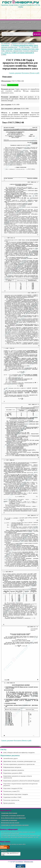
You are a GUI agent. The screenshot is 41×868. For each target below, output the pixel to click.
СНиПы (22, 22)
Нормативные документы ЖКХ (13, 773)
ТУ (35, 22)
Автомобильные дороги (10, 758)
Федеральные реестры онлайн (10, 823)
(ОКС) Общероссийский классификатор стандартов (19, 752)
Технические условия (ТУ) (11, 791)
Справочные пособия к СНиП (12, 797)
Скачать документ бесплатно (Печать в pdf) (24, 73)
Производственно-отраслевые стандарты (16, 794)
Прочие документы (9, 803)
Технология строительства (11, 800)
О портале (5, 22)
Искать (37, 34)
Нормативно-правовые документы (14, 770)
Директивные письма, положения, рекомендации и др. (20, 761)
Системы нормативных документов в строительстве (19, 764)
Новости (5, 27)
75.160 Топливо (24, 47)
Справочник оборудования (9, 813)
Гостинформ (5, 43)
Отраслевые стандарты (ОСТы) (13, 788)
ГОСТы (14, 22)
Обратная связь (16, 27)
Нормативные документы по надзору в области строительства (17, 777)
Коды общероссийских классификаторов (13, 818)
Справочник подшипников (9, 820)
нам (9, 835)
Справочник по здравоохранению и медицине (15, 825)
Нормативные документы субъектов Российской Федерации (21, 781)
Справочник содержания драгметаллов (13, 815)
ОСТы (29, 22)
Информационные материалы (12, 767)
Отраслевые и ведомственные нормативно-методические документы (20, 785)
